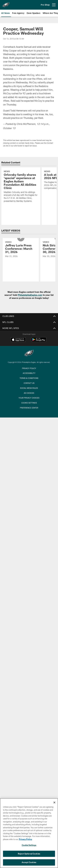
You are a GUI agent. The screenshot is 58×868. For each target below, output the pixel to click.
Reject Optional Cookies (29, 854)
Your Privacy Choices (29, 398)
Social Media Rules (29, 388)
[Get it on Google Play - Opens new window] (39, 341)
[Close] (54, 802)
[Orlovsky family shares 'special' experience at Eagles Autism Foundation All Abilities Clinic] (21, 187)
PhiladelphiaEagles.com (30, 295)
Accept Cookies (29, 862)
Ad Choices (29, 393)
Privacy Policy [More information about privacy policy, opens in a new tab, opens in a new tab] (25, 839)
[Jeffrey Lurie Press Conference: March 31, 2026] (21, 250)
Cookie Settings (29, 403)
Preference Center (29, 408)
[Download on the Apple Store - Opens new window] (18, 340)
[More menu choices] (54, 5)
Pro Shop (45, 5)
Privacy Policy (29, 368)
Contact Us (29, 383)
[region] (29, 833)
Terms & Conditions (29, 378)
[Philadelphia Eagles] (29, 354)
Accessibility (29, 373)
